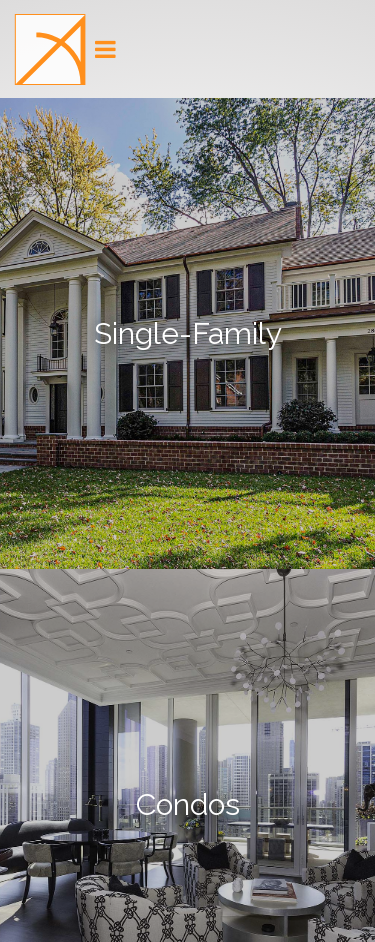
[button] (50, 50)
